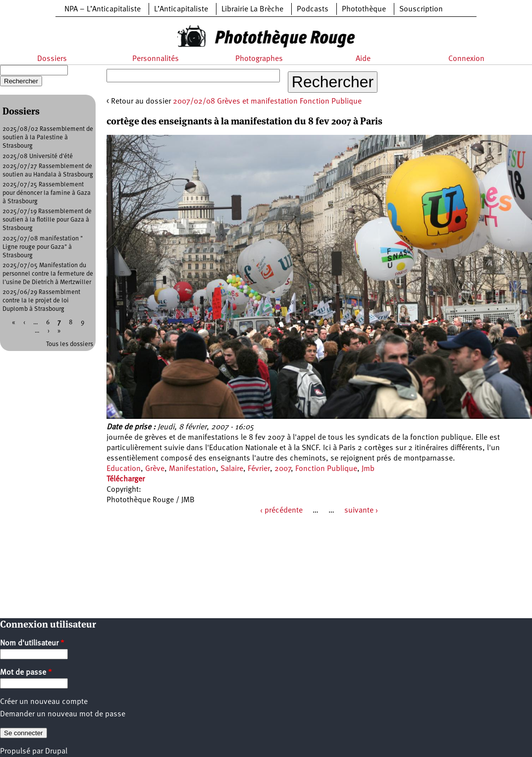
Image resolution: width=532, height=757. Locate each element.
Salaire (232, 469)
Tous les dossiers (70, 344)
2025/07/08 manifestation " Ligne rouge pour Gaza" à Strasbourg (43, 247)
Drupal (56, 752)
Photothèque (364, 9)
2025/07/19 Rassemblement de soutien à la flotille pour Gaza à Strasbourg (47, 220)
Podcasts (313, 9)
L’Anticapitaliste (181, 9)
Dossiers (52, 59)
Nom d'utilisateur (32, 643)
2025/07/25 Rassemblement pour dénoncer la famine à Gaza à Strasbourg (47, 193)
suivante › (361, 511)
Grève (155, 469)
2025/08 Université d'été (38, 156)
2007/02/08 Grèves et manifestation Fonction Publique (267, 102)
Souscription (421, 9)
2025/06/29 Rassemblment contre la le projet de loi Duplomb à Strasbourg (41, 301)
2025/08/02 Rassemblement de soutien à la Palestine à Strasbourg (48, 138)
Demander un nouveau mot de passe (63, 714)
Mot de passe (26, 673)
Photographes (259, 59)
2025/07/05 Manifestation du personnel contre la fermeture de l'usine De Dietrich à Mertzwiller (48, 274)
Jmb (368, 469)
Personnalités (156, 59)
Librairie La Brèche (252, 9)
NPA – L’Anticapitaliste (103, 9)
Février (259, 469)
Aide (363, 59)
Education (124, 469)
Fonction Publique (326, 469)
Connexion (466, 59)
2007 (283, 469)
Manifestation (192, 469)
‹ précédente (281, 511)
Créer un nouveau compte (44, 702)
